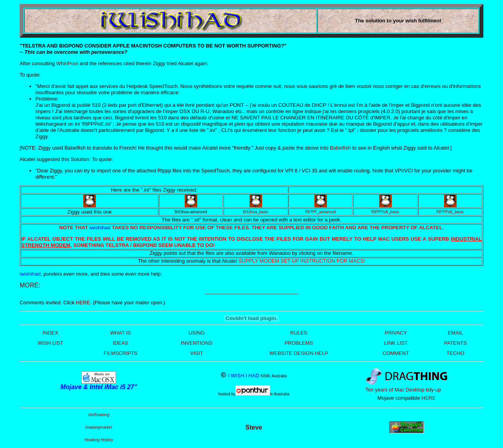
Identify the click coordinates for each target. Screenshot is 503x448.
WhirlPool (67, 63)
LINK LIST (396, 343)
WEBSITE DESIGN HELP (299, 353)
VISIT (197, 353)
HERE (83, 303)
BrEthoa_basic (256, 212)
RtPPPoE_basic (450, 212)
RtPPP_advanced (320, 212)
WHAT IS (120, 333)
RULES (299, 333)
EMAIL (455, 333)
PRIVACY (396, 333)
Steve (254, 427)
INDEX (50, 333)
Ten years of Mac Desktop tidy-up (403, 390)
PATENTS (455, 343)
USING (197, 333)
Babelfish (340, 148)
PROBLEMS (299, 343)
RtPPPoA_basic (385, 212)
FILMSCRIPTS (121, 353)
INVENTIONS (197, 343)
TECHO (455, 353)
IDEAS (120, 343)
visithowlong (99, 415)
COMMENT (396, 353)
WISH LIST (50, 343)
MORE (29, 285)
